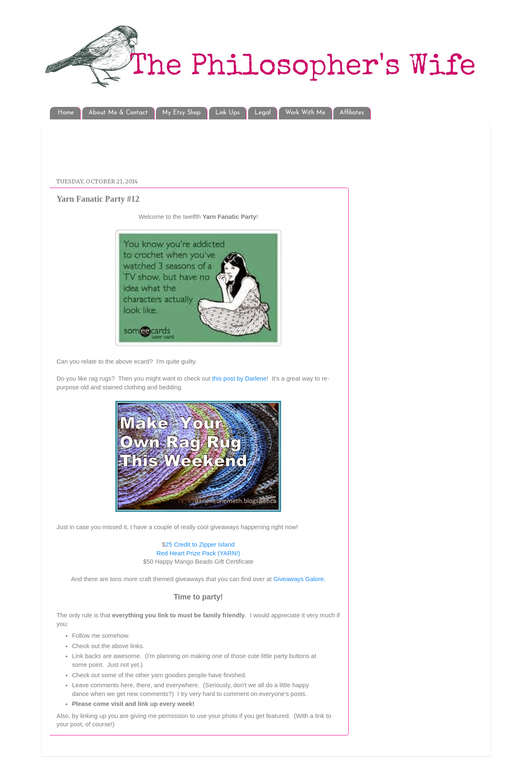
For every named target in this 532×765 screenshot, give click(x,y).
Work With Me (305, 113)
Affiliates (352, 113)
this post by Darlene (239, 379)
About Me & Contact (118, 113)
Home (66, 113)
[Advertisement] (207, 144)
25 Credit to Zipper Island (200, 545)
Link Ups (228, 113)
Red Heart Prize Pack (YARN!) (198, 553)
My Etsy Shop (181, 113)
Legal (262, 113)
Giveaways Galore (299, 579)
